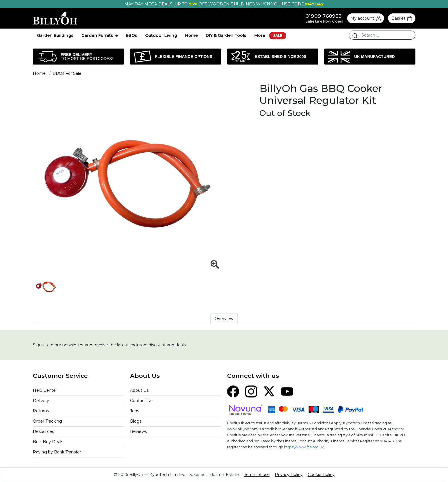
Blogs (136, 421)
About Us (139, 390)
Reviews (138, 431)
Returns (41, 411)
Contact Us (141, 401)
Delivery (41, 401)
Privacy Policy (289, 475)
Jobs (135, 411)
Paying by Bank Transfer (57, 452)
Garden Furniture (100, 35)
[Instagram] (251, 391)
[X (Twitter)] (269, 391)
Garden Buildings (55, 35)
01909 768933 (324, 16)
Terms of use (257, 475)
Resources (43, 431)
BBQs (131, 35)
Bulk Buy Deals (48, 442)
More (260, 35)
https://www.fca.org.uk (304, 447)
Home (191, 35)
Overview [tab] (224, 319)
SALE (278, 36)
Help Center (45, 390)
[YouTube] (287, 391)
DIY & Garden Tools (226, 35)
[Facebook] (233, 391)
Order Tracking (47, 421)
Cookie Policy (321, 475)
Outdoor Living (161, 35)
